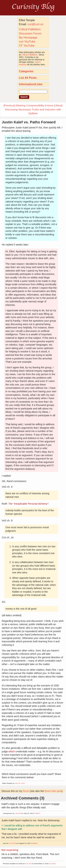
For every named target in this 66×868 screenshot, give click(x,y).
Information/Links (31, 84)
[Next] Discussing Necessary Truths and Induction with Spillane (34, 109)
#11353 (53, 864)
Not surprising (10, 850)
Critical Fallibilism (30, 29)
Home (50, 105)
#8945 (35, 843)
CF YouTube (27, 46)
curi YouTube (27, 42)
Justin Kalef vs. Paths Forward (29, 122)
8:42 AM (28, 864)
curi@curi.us (35, 24)
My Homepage (28, 38)
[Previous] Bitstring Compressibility (24, 105)
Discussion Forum (30, 34)
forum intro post (53, 791)
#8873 (38, 813)
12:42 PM (12, 843)
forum (26, 791)
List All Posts (28, 78)
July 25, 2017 (20, 783)
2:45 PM (18, 813)
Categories (26, 71)
